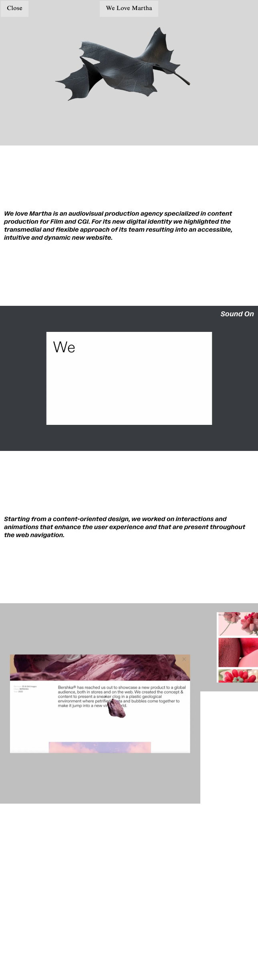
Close (15, 9)
